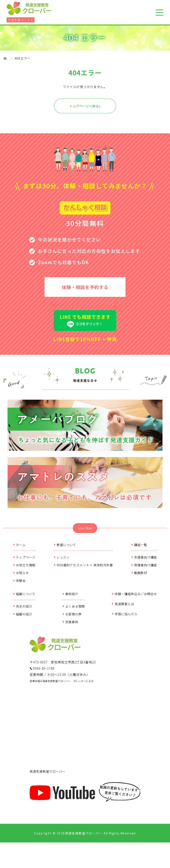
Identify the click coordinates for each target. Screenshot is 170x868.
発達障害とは (123, 607)
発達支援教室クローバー (48, 775)
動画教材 (139, 576)
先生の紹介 (23, 610)
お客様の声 (72, 617)
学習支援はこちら (21, 20)
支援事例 (70, 625)
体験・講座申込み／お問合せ (134, 597)
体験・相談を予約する (85, 288)
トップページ (24, 561)
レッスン (62, 561)
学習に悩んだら (125, 617)
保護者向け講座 (144, 568)
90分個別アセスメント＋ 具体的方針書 (83, 568)
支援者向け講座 (144, 561)
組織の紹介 (23, 617)
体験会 (19, 584)
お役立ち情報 (24, 568)
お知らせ (21, 576)
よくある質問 (74, 610)
